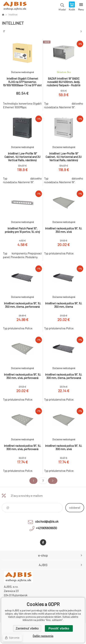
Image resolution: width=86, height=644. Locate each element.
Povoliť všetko (59, 628)
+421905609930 (46, 528)
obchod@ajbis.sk (47, 521)
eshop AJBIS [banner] (15, 7)
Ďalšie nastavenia (43, 636)
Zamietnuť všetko (27, 628)
